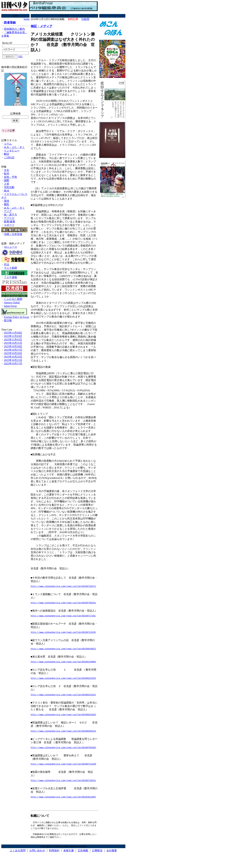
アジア (8, 211)
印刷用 (85, 19)
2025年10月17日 (13, 363)
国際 (7, 180)
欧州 (7, 174)
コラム (8, 144)
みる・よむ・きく (14, 147)
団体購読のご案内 (14, 29)
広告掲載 (83, 858)
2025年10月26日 (13, 353)
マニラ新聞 (10, 268)
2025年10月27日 (13, 350)
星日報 (8, 320)
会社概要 (112, 858)
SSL (21, 56)
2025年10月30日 (13, 346)
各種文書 (69, 858)
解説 (7, 154)
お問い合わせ (37, 858)
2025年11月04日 (13, 333)
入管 (7, 184)
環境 (7, 201)
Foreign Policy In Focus (16, 317)
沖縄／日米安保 (13, 234)
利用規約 (54, 858)
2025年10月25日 (13, 357)
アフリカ (9, 218)
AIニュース (11, 247)
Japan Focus (10, 306)
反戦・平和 (10, 177)
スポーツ (9, 225)
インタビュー (12, 151)
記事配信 (97, 858)
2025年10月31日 (13, 343)
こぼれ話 (9, 157)
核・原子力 (10, 215)
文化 (7, 170)
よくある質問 (18, 858)
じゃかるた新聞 (13, 299)
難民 (7, 204)
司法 (7, 265)
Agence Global (12, 303)
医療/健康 (9, 221)
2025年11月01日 (13, 340)
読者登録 (10, 22)
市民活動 (9, 187)
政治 (7, 191)
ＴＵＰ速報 (10, 277)
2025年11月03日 (13, 336)
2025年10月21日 (13, 360)
